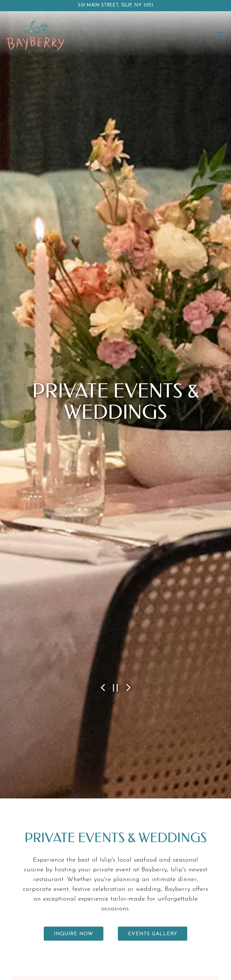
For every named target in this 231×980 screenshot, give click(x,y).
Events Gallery (153, 908)
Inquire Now (74, 908)
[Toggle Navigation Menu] (220, 35)
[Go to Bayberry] (115, 6)
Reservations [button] (116, 949)
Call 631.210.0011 (116, 929)
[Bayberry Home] (35, 35)
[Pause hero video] (115, 666)
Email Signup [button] (116, 970)
